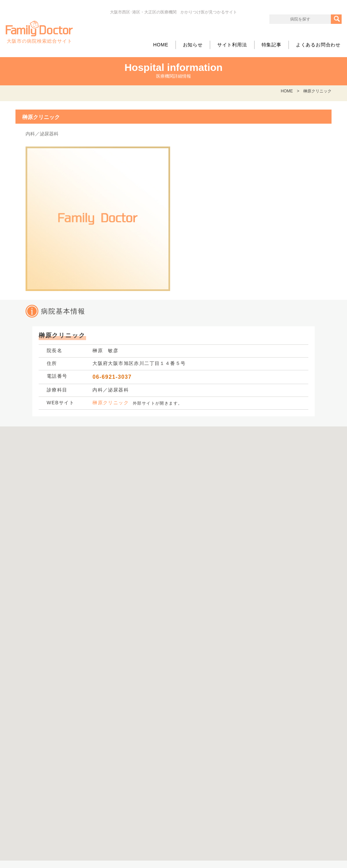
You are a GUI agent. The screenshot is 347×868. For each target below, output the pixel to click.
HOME (161, 45)
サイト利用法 (232, 45)
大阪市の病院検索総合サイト (39, 32)
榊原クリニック (111, 403)
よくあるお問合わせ (318, 45)
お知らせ (193, 45)
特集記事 (272, 45)
